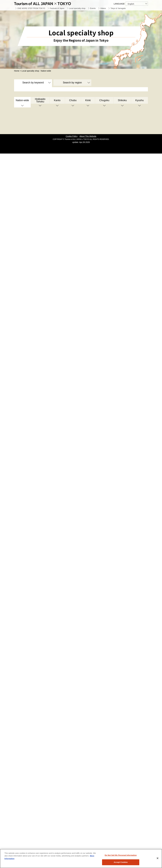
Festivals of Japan (57, 8)
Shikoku (122, 100)
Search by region (72, 83)
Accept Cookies (121, 862)
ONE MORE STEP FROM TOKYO (31, 8)
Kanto (57, 100)
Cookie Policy (72, 136)
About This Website (88, 136)
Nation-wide (22, 100)
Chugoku (104, 100)
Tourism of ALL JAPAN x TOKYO (49, 3)
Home (17, 71)
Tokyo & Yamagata (118, 8)
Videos (103, 8)
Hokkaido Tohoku (40, 100)
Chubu (73, 100)
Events (93, 8)
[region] (81, 858)
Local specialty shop (77, 8)
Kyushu (140, 100)
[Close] (158, 858)
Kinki (88, 100)
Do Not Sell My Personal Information (121, 855)
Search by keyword (33, 83)
